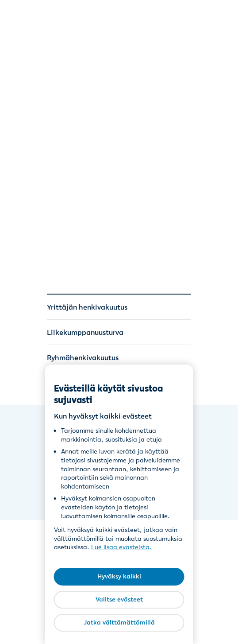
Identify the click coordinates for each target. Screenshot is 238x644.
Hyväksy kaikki (119, 576)
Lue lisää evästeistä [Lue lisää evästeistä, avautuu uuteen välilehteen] (120, 547)
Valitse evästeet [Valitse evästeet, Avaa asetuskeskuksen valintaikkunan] (119, 599)
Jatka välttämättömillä (119, 622)
